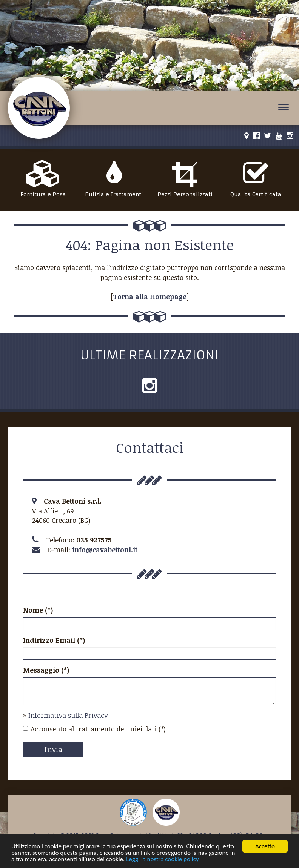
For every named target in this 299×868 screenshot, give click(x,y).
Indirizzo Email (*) (54, 640)
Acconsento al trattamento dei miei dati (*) (94, 729)
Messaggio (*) (46, 670)
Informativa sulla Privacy (68, 715)
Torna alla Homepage (150, 297)
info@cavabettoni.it (105, 550)
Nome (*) (38, 610)
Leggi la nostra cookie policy (163, 860)
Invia (53, 749)
